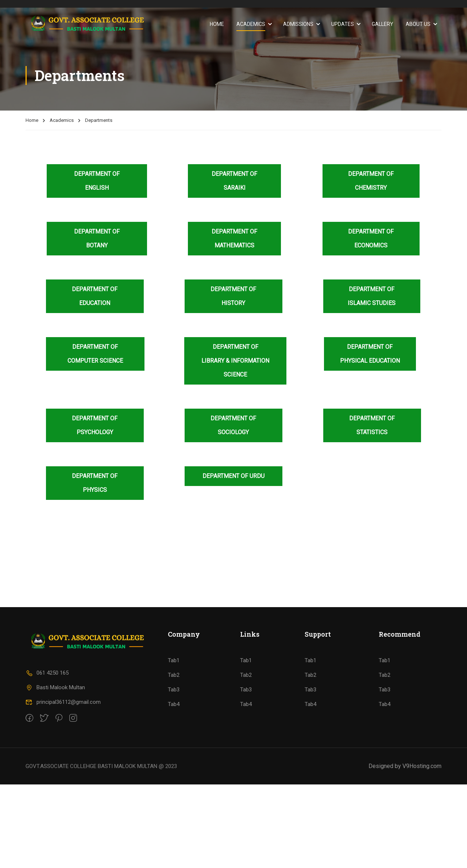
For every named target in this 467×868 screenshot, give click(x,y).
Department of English (97, 181)
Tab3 (174, 773)
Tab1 (174, 744)
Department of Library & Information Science (235, 361)
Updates (343, 24)
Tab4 (174, 788)
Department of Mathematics (234, 238)
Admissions (298, 24)
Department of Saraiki (234, 181)
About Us (418, 24)
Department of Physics (95, 483)
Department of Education (95, 296)
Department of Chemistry (371, 181)
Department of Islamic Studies (372, 296)
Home (217, 24)
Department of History (233, 296)
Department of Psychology (95, 425)
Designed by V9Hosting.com (405, 850)
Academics (251, 24)
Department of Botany (97, 238)
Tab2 (174, 759)
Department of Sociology (233, 425)
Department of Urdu (233, 476)
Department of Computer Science (95, 354)
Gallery (383, 24)
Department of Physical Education (370, 354)
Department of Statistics (372, 425)
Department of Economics (371, 238)
